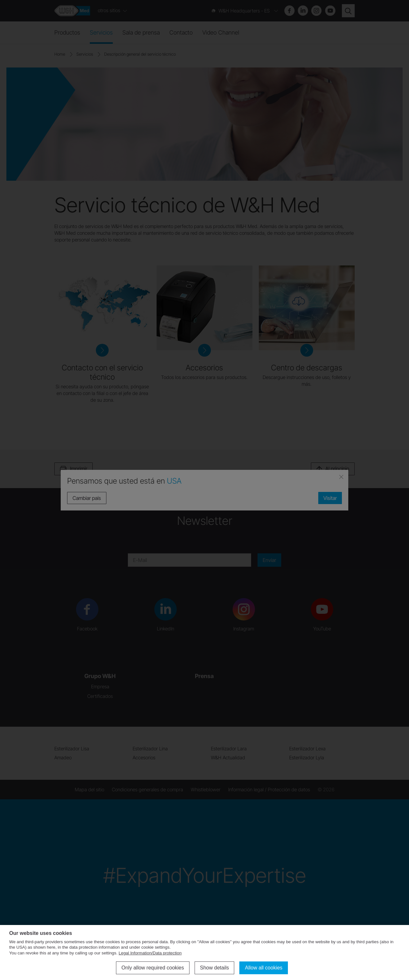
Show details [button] (215, 968)
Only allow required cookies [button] (153, 968)
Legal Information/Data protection (150, 953)
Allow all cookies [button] (263, 968)
